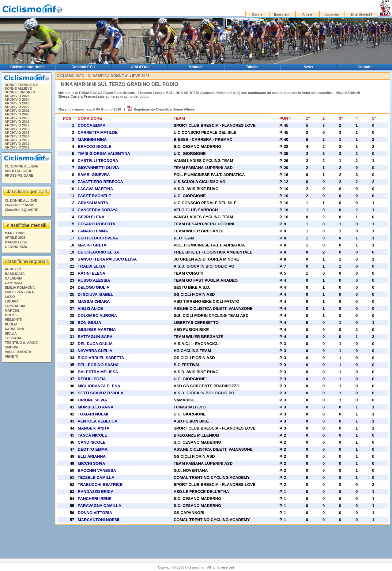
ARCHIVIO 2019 (17, 118)
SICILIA (11, 333)
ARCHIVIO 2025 (17, 96)
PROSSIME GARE (19, 175)
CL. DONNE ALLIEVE (22, 166)
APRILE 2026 (15, 238)
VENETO (12, 356)
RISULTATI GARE (19, 171)
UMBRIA (12, 347)
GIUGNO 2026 (16, 247)
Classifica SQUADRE (22, 210)
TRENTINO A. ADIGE (21, 343)
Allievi (307, 14)
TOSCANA (13, 338)
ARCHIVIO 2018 (17, 122)
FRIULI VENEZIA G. (20, 292)
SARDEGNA (15, 329)
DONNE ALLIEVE (18, 88)
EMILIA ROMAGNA (20, 287)
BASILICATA (15, 274)
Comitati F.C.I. (83, 67)
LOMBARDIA (15, 306)
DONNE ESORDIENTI (21, 85)
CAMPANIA (14, 283)
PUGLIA (11, 324)
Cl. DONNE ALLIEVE (21, 201)
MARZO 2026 (15, 233)
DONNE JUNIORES (20, 92)
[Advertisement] (26, 458)
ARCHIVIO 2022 (17, 107)
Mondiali (196, 67)
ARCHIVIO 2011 (17, 147)
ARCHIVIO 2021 (17, 111)
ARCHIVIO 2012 (17, 144)
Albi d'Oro (140, 67)
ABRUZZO (13, 269)
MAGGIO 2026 (16, 242)
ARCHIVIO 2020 (17, 114)
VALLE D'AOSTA (18, 352)
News (308, 67)
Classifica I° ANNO (20, 205)
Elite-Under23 (361, 14)
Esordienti (282, 14)
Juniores (332, 14)
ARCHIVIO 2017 (17, 125)
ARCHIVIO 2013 (17, 140)
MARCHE (12, 310)
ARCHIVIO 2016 (17, 129)
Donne (257, 14)
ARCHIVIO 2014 (17, 136)
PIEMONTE (14, 320)
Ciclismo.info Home (28, 67)
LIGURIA (12, 301)
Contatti (365, 67)
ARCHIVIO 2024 (17, 100)
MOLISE (11, 315)
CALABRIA (14, 278)
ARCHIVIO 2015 (17, 133)
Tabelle (252, 67)
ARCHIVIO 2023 (17, 103)
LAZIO (10, 297)
